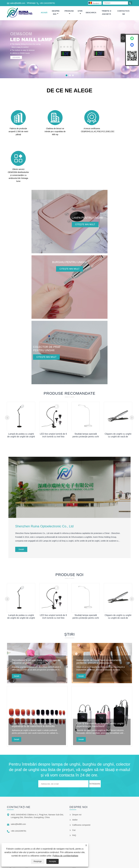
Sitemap (76, 820)
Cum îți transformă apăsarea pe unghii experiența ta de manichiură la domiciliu (33, 687)
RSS (74, 826)
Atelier (75, 782)
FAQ (74, 798)
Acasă (44, 13)
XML (74, 831)
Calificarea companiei (81, 787)
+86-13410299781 (47, 3)
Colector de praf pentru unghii (22, 826)
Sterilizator (14, 841)
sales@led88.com (18, 3)
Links (74, 815)
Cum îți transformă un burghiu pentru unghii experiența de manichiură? (100, 687)
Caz (74, 792)
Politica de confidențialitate (65, 856)
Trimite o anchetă (106, 12)
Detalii (21, 512)
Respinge (38, 861)
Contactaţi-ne (124, 12)
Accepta (53, 861)
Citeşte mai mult (85, 187)
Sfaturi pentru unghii (18, 836)
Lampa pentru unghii (18, 815)
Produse (69, 12)
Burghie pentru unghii (19, 831)
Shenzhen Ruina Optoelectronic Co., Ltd (44, 489)
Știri (80, 12)
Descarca (91, 13)
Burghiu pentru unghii (19, 820)
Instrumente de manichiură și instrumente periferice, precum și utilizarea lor (99, 624)
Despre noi (56, 12)
